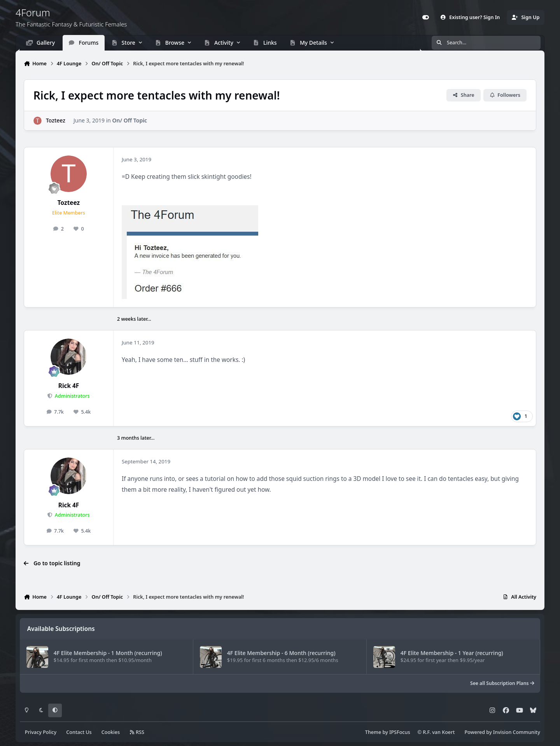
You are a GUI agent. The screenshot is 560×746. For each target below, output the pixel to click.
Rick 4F (69, 386)
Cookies (111, 732)
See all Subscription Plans (502, 683)
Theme (373, 732)
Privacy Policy (41, 732)
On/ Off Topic (130, 121)
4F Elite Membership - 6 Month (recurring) (281, 653)
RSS (137, 732)
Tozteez (56, 121)
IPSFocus (400, 732)
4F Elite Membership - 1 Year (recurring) (452, 653)
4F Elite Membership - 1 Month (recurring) (108, 653)
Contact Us (79, 732)
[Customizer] (426, 17)
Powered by (502, 732)
